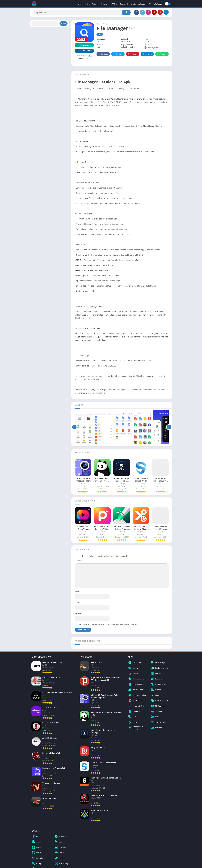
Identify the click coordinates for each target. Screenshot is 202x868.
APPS (113, 4)
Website (78, 613)
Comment (79, 561)
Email (77, 602)
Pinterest (132, 54)
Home (79, 4)
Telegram (147, 54)
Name (78, 591)
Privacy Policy (91, 4)
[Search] (82, 13)
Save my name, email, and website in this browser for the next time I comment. (108, 624)
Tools (111, 24)
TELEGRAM (83, 51)
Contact (104, 4)
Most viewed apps (138, 4)
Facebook (103, 54)
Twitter (117, 54)
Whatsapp (162, 54)
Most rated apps (156, 4)
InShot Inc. (101, 41)
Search (64, 24)
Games (123, 4)
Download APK (84, 45)
